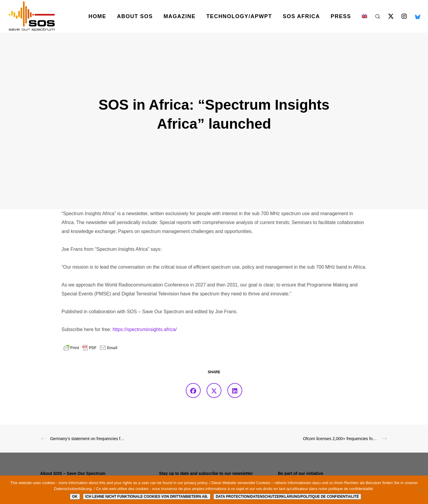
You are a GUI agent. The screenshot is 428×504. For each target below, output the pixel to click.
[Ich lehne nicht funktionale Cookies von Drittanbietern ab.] (421, 490)
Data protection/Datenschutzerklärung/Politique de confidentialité (287, 497)
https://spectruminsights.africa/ (145, 329)
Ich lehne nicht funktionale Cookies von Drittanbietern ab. (147, 497)
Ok (75, 497)
